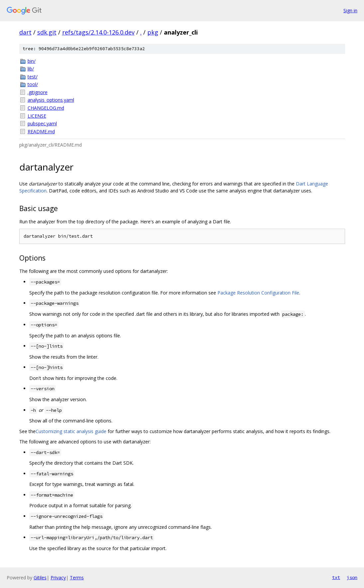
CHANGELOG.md (46, 108)
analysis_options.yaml (51, 100)
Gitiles (40, 578)
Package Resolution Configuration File (258, 293)
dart (25, 32)
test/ (33, 77)
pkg (153, 32)
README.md (41, 131)
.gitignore (38, 92)
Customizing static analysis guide (71, 431)
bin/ (32, 61)
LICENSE (37, 116)
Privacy (58, 578)
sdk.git (47, 32)
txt (336, 577)
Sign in (350, 10)
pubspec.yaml (42, 123)
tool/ (33, 84)
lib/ (31, 69)
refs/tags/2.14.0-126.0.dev (98, 32)
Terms (77, 578)
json (352, 577)
